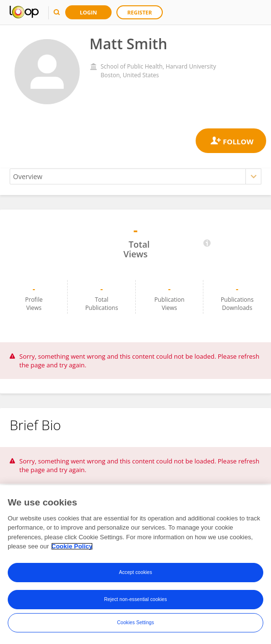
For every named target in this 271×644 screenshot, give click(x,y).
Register (140, 12)
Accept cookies (135, 572)
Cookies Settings (135, 623)
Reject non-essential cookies (135, 599)
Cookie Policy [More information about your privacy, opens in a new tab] (72, 546)
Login (88, 12)
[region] (135, 565)
